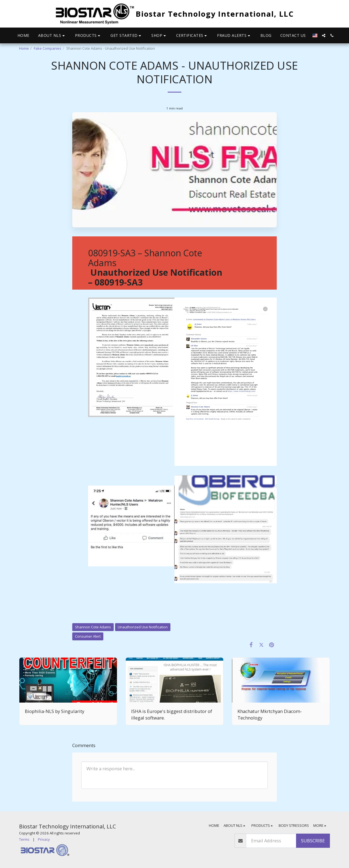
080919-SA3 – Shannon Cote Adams (155, 267)
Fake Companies (48, 48)
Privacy (44, 839)
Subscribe (313, 841)
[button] (52, 36)
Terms (24, 839)
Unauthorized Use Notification (143, 627)
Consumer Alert (88, 636)
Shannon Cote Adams (93, 627)
